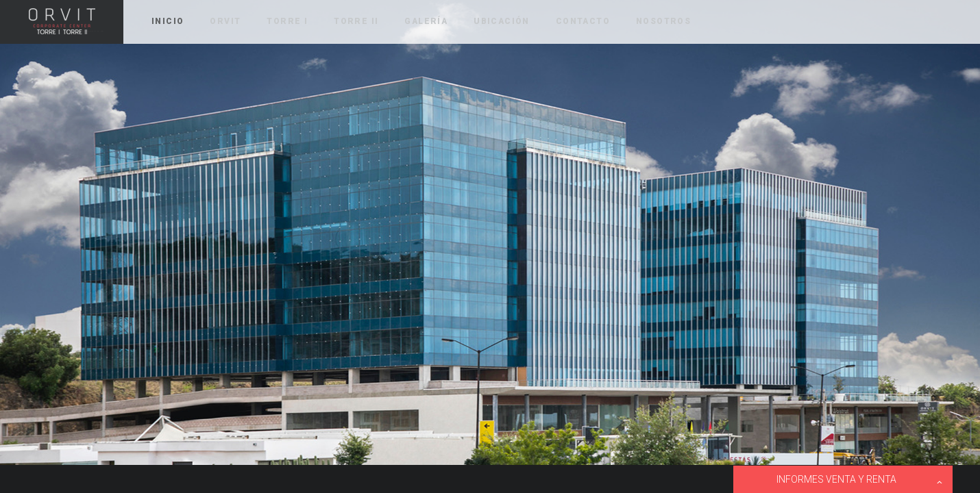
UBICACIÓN (502, 21)
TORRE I (287, 21)
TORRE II (356, 21)
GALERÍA (426, 21)
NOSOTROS (663, 21)
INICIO (168, 21)
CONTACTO (583, 21)
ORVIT (62, 22)
